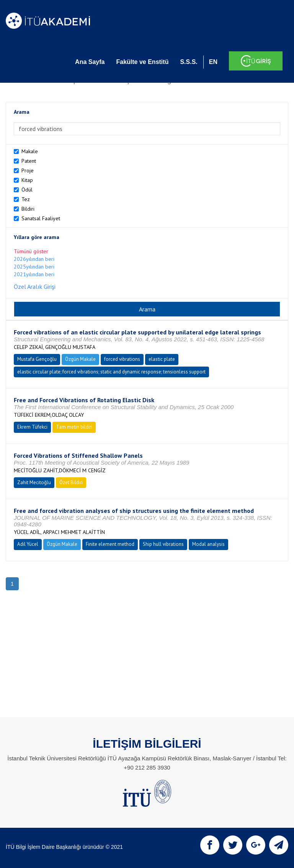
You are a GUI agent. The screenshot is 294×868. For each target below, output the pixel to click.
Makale (30, 151)
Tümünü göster (31, 251)
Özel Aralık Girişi (35, 287)
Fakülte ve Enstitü (142, 62)
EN (213, 62)
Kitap (27, 180)
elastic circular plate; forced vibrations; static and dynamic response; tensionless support (111, 372)
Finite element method (110, 544)
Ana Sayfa (90, 62)
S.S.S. (189, 62)
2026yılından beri (34, 259)
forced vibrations (122, 359)
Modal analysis (208, 544)
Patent (29, 161)
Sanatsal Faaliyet (41, 218)
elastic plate (162, 359)
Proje (28, 170)
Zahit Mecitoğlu (34, 482)
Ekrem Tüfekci (32, 427)
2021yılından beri (34, 274)
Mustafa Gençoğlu (37, 359)
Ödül (27, 190)
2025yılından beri (34, 267)
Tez (26, 199)
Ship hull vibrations (163, 544)
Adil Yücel (28, 544)
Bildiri (28, 209)
